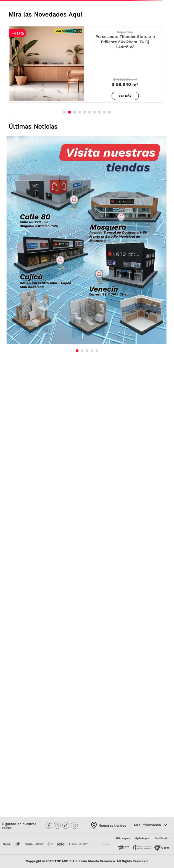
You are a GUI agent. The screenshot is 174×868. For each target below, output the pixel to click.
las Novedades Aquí (53, 14)
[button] (65, 112)
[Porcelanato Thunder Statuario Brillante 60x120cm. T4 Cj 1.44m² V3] (86, 65)
